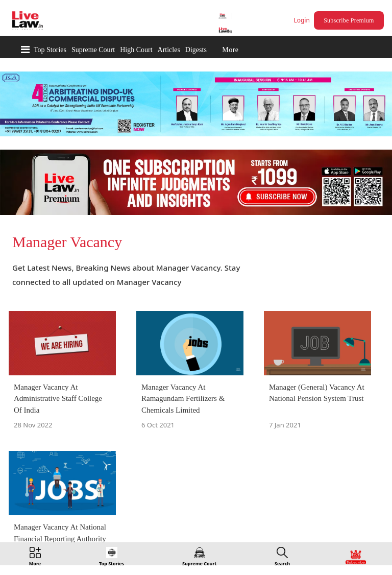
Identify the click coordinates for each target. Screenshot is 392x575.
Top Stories (50, 50)
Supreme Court (93, 50)
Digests (196, 50)
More (230, 50)
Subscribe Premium (349, 20)
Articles (169, 50)
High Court (136, 50)
